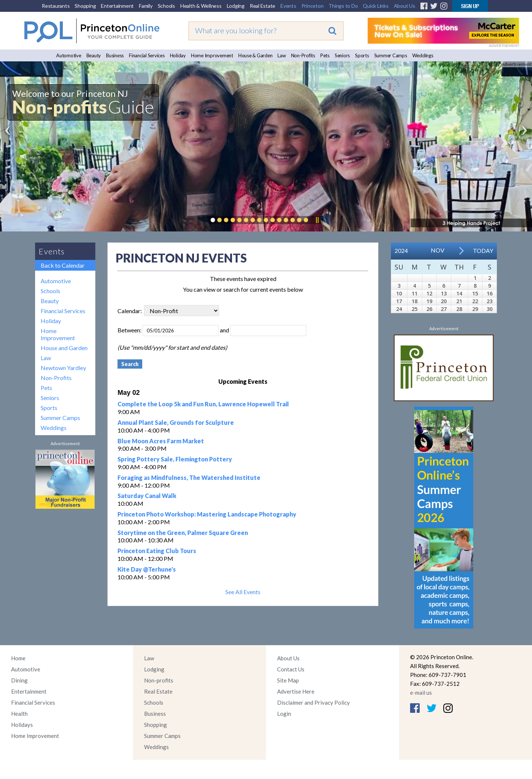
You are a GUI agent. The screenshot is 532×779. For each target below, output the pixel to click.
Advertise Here (296, 691)
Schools (166, 6)
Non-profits (159, 680)
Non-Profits (303, 55)
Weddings (423, 55)
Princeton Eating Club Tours (157, 551)
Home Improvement (212, 55)
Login (284, 714)
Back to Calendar (63, 265)
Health (19, 714)
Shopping (85, 6)
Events (288, 6)
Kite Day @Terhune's (147, 569)
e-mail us (421, 692)
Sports (362, 55)
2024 (401, 250)
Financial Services (147, 55)
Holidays (22, 725)
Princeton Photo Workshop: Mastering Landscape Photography (207, 514)
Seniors (342, 55)
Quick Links (376, 6)
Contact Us (291, 669)
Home (18, 658)
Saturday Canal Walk (147, 496)
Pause (317, 220)
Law (282, 55)
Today (483, 250)
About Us (405, 6)
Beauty (94, 55)
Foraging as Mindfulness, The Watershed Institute (189, 477)
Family (146, 6)
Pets (325, 55)
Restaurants (56, 6)
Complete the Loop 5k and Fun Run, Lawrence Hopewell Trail (203, 404)
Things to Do (343, 6)
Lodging (236, 6)
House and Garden (64, 348)
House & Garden (255, 55)
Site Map (288, 680)
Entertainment (117, 6)
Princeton (313, 6)
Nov (438, 250)
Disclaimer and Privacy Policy (313, 702)
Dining (19, 680)
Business (115, 55)
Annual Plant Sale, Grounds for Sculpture (176, 422)
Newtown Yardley (63, 368)
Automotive (69, 55)
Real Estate (262, 6)
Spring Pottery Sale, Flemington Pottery (175, 459)
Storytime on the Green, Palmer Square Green (183, 533)
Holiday (178, 55)
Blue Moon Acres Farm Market (161, 441)
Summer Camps (391, 55)
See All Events (243, 592)
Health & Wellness (201, 6)
